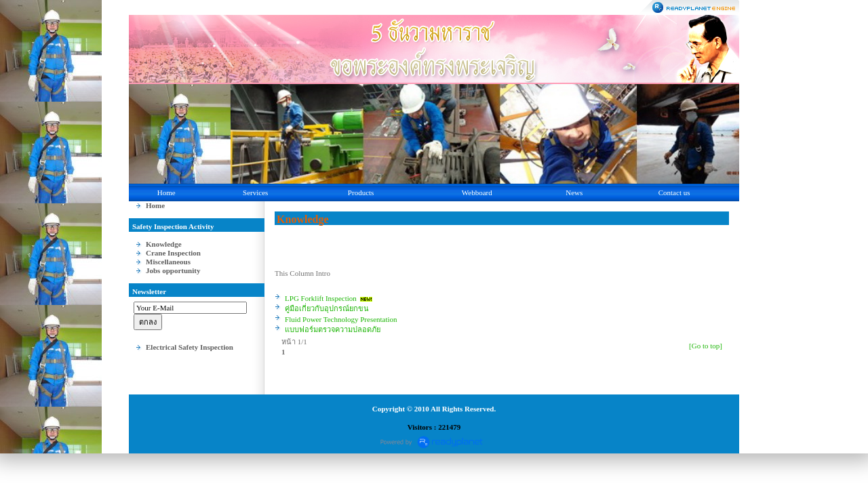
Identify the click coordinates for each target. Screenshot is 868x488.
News (574, 192)
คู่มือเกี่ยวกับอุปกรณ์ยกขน (327, 308)
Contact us (674, 192)
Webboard (477, 192)
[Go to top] (706, 346)
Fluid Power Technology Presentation (341, 319)
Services (255, 192)
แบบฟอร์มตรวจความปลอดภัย (333, 329)
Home (166, 192)
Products (361, 192)
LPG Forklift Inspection (321, 298)
